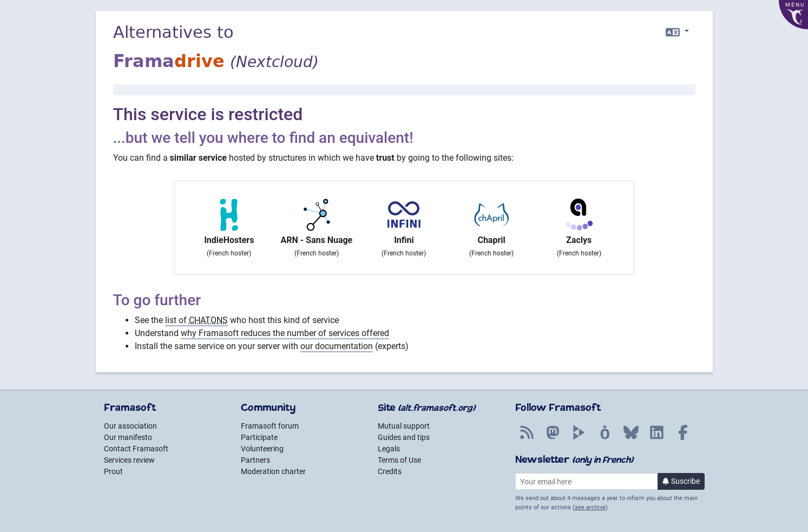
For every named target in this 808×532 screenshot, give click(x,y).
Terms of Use (399, 460)
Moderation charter (273, 471)
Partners (255, 460)
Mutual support (404, 426)
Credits (390, 471)
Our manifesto (128, 437)
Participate (259, 437)
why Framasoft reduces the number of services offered (285, 333)
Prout (113, 471)
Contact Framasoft (136, 449)
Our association (130, 426)
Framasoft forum (270, 426)
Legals (389, 449)
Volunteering (262, 449)
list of (196, 320)
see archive (590, 507)
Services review (129, 460)
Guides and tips (404, 437)
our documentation (337, 346)
